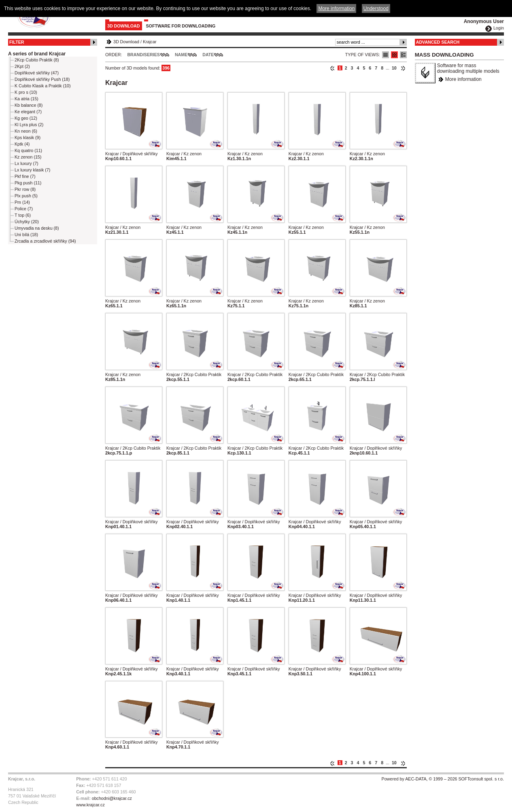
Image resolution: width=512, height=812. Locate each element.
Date (208, 55)
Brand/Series (143, 55)
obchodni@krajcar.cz (112, 798)
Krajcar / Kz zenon (184, 154)
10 (394, 68)
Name (181, 55)
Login (499, 28)
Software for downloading (181, 26)
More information (463, 79)
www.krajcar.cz (90, 805)
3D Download (124, 26)
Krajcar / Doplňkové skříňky (132, 154)
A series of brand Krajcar (37, 54)
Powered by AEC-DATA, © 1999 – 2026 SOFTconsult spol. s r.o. (443, 779)
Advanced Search (438, 42)
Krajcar (150, 42)
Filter (17, 42)
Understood (376, 8)
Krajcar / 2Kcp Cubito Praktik (194, 374)
